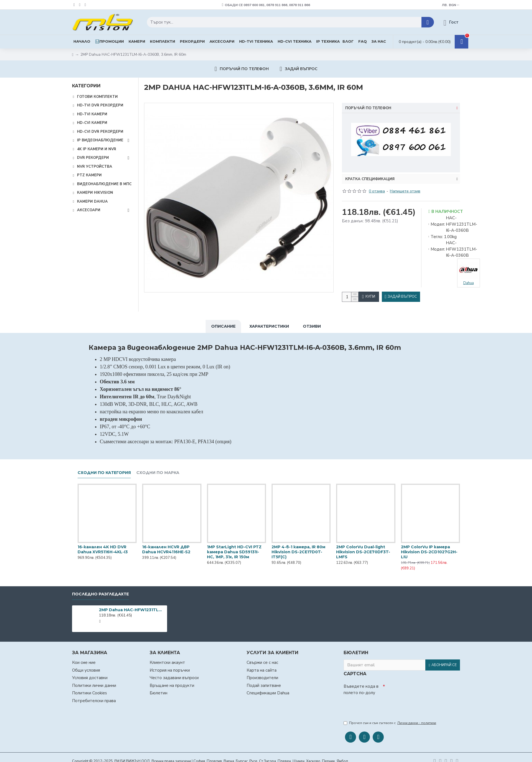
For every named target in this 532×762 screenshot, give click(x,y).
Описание (223, 323)
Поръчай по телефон (368, 108)
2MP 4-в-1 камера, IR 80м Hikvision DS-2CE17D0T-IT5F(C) (298, 549)
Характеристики (269, 323)
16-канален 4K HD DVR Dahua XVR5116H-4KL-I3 (103, 547)
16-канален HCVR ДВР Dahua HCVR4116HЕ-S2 (166, 547)
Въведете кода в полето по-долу (361, 687)
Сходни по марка (158, 470)
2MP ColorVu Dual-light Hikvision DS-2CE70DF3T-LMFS (363, 549)
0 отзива (377, 184)
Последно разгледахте (100, 591)
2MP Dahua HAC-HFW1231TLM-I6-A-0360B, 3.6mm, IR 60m (132, 607)
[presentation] (382, 704)
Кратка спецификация (370, 172)
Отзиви (312, 323)
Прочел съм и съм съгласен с (390, 722)
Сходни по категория (104, 470)
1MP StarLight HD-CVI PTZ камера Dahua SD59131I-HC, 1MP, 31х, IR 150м (234, 549)
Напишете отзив (405, 184)
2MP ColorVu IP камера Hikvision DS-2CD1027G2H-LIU (429, 549)
